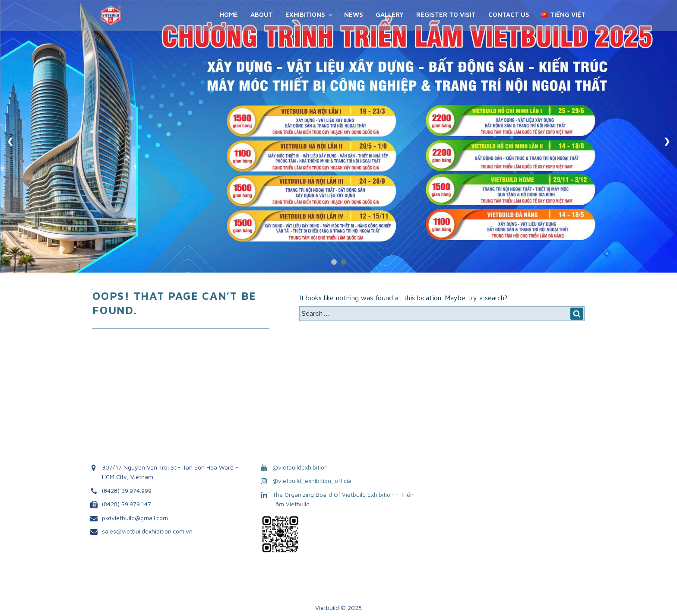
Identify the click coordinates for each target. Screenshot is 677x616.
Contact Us (509, 14)
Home (229, 14)
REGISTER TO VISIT (446, 14)
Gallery (390, 14)
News (354, 14)
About (262, 14)
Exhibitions (310, 14)
